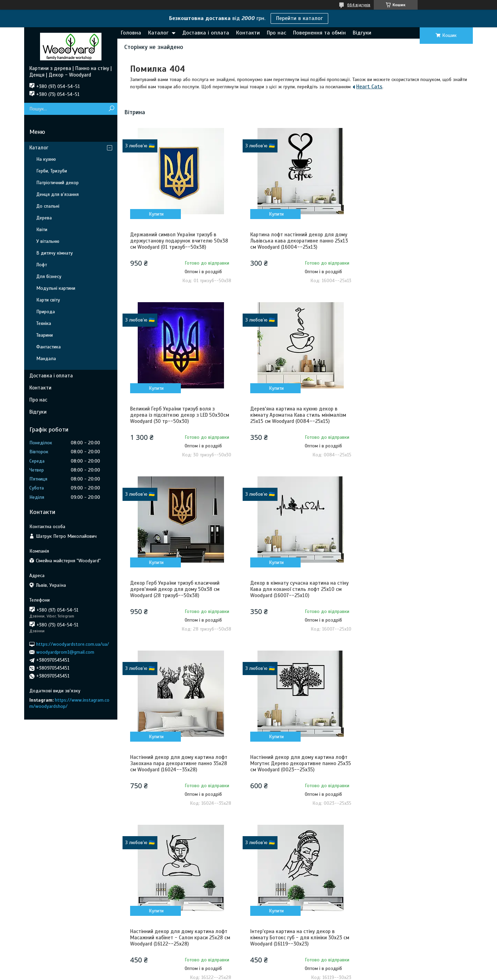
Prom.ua (281, 961)
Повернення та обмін (319, 33)
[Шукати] (111, 109)
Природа (46, 312)
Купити (156, 214)
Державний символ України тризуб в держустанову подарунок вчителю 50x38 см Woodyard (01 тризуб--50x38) (179, 241)
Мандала (46, 359)
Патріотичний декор (57, 183)
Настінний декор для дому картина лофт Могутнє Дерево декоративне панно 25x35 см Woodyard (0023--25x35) (298, 589)
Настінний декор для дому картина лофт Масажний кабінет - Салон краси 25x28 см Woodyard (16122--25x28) (416, 589)
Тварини (45, 335)
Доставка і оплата (206, 33)
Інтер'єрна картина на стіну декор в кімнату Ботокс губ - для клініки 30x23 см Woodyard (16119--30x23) (180, 763)
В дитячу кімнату (55, 253)
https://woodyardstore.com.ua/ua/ (73, 644)
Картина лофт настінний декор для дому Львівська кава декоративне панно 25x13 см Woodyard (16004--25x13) (298, 241)
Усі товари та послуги (437, 823)
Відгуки (362, 33)
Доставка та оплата (60, 862)
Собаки (265, 936)
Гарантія (47, 889)
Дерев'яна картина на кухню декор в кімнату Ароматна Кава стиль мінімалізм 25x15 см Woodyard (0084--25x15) (178, 415)
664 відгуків (359, 5)
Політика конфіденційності (306, 973)
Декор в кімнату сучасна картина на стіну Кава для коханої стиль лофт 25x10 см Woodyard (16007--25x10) (416, 415)
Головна (131, 33)
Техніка (44, 323)
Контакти (248, 33)
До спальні (48, 206)
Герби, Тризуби (52, 171)
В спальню (160, 880)
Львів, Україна (383, 880)
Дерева (44, 218)
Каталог (158, 33)
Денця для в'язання (57, 194)
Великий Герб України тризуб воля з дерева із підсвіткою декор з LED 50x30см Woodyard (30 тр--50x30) (417, 241)
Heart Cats (369, 87)
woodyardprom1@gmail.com (65, 652)
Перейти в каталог (299, 18)
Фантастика (48, 347)
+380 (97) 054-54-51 (389, 862)
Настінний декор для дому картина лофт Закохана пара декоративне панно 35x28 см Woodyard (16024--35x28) (179, 589)
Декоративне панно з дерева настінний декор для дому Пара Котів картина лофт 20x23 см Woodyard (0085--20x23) (417, 763)
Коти (263, 927)
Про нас (276, 33)
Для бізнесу (49, 276)
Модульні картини (56, 288)
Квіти (42, 230)
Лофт (42, 265)
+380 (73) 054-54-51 (389, 871)
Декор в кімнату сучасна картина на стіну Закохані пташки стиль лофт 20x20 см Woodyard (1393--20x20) (298, 763)
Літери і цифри (163, 917)
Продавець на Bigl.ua (249, 967)
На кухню (46, 159)
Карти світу (48, 300)
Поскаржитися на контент (253, 973)
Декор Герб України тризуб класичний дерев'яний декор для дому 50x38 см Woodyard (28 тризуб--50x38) (294, 415)
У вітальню (48, 241)
